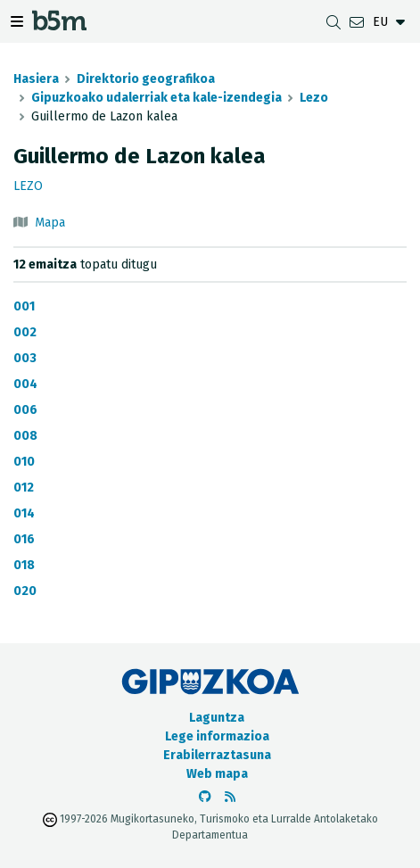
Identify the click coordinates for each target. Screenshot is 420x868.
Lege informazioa (217, 736)
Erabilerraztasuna (217, 755)
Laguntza (217, 718)
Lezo (314, 98)
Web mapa (217, 774)
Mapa (50, 223)
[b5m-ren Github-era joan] (205, 797)
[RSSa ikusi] (230, 797)
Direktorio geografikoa (146, 79)
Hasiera (36, 79)
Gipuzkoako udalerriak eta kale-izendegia (156, 98)
